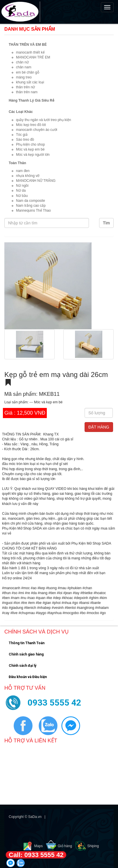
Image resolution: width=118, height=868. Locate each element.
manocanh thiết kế (30, 52)
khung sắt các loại (30, 82)
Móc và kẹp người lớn (33, 155)
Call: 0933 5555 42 (36, 855)
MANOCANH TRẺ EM (33, 57)
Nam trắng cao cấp (31, 206)
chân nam (24, 67)
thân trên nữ (25, 87)
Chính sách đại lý (23, 666)
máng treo (24, 77)
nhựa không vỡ (28, 176)
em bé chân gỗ (28, 72)
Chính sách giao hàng (26, 654)
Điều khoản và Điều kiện (28, 677)
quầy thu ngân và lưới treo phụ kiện (43, 120)
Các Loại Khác (21, 112)
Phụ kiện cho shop (30, 144)
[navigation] (59, 12)
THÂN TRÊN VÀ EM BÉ (28, 45)
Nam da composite (31, 201)
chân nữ (22, 62)
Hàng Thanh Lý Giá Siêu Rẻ (32, 100)
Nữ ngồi (22, 186)
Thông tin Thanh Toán (27, 643)
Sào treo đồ (25, 140)
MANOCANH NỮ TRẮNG (36, 181)
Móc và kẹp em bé (30, 149)
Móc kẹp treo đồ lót (31, 125)
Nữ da (21, 191)
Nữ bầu (22, 196)
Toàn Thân (17, 163)
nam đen (23, 171)
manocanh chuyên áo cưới (37, 130)
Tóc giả (22, 135)
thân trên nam (27, 92)
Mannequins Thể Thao (33, 210)
